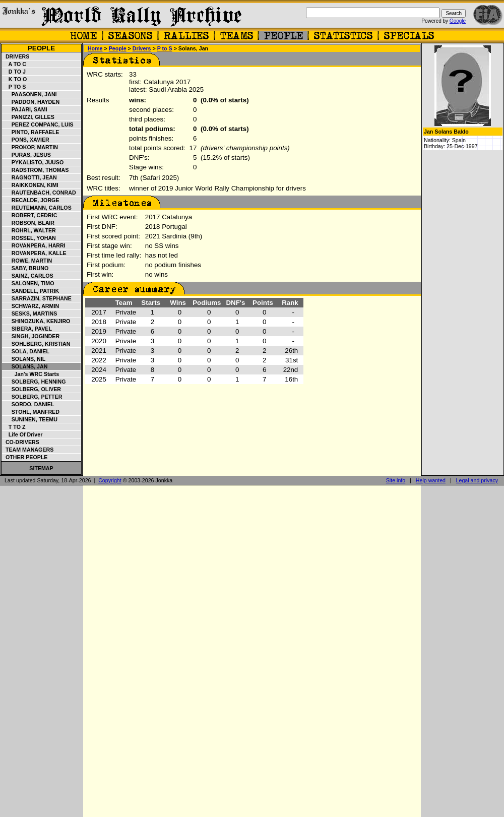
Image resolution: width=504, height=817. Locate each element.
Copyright (110, 480)
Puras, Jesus (27, 155)
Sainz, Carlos (28, 276)
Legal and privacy (477, 480)
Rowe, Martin (27, 261)
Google (458, 21)
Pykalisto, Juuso (33, 162)
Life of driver (22, 434)
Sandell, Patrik (31, 291)
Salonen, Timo (28, 283)
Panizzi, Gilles (28, 117)
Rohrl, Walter (29, 230)
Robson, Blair (28, 223)
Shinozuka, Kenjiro (36, 321)
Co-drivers (21, 442)
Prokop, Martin (30, 147)
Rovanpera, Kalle (35, 253)
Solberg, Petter (32, 397)
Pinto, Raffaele (31, 132)
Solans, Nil (24, 359)
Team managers (28, 450)
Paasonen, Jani (30, 94)
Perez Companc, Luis (38, 124)
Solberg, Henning (34, 382)
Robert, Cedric (30, 215)
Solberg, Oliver (32, 389)
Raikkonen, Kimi (30, 185)
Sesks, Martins (30, 313)
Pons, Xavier (26, 140)
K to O (15, 79)
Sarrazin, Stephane (37, 298)
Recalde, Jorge (31, 200)
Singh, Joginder (31, 336)
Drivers (16, 56)
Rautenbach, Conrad (39, 193)
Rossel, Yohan (29, 238)
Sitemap (41, 468)
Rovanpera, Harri (34, 245)
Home (95, 48)
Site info (396, 480)
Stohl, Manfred (31, 412)
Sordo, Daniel (28, 404)
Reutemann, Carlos (37, 208)
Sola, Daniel (26, 351)
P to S (14, 87)
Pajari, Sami (25, 109)
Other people (25, 457)
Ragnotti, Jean (30, 177)
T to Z (14, 427)
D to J (14, 72)
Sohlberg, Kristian (36, 344)
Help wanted (431, 480)
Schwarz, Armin (31, 306)
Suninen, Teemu (30, 419)
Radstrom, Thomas (36, 170)
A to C (14, 64)
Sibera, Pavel (27, 329)
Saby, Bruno (25, 268)
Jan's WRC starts (31, 374)
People (41, 48)
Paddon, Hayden (31, 102)
